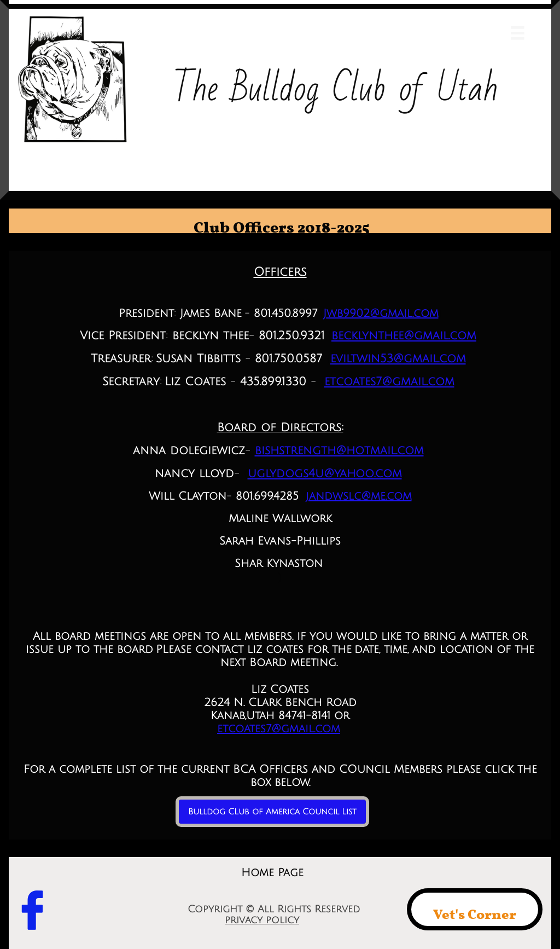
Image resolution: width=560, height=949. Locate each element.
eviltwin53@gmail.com (398, 359)
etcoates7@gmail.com (389, 382)
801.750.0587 (288, 359)
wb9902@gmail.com (383, 314)
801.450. (273, 314)
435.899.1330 (273, 382)
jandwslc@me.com (359, 496)
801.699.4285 (267, 496)
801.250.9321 (292, 336)
